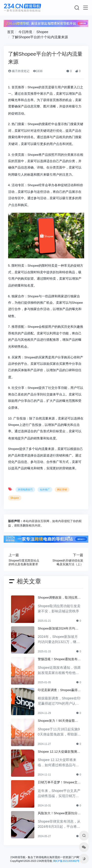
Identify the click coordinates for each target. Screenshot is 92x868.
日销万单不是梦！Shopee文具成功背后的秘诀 (59, 783)
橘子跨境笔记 (19, 71)
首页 (11, 32)
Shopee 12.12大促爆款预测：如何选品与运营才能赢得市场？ (59, 752)
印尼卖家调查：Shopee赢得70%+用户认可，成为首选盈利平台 (59, 690)
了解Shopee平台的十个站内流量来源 (40, 37)
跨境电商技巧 (25, 490)
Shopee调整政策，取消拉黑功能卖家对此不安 (59, 598)
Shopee (42, 32)
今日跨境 (25, 32)
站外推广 (45, 490)
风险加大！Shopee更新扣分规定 (59, 814)
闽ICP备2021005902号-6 (67, 861)
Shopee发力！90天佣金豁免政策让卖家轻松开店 (58, 721)
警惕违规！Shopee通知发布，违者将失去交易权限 (59, 659)
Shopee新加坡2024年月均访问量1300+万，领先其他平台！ (58, 629)
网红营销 (62, 490)
